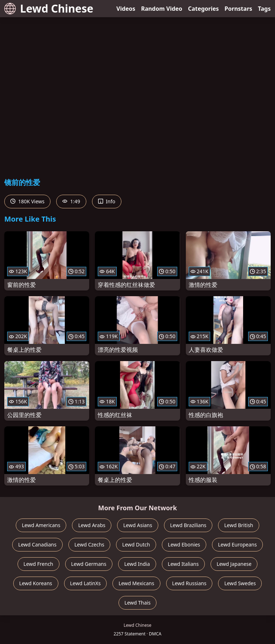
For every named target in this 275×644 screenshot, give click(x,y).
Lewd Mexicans (136, 583)
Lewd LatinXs (86, 583)
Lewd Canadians (37, 544)
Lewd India (137, 564)
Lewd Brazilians (188, 525)
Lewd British (239, 525)
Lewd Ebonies (184, 544)
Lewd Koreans (36, 583)
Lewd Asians (138, 525)
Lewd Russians (189, 583)
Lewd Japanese (234, 564)
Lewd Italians (183, 564)
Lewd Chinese (49, 8)
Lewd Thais (138, 603)
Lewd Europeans (237, 544)
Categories (203, 9)
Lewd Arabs (92, 525)
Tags (264, 9)
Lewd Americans (41, 525)
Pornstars (238, 9)
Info (107, 201)
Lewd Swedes (240, 583)
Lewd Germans (89, 564)
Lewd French (38, 564)
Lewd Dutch (136, 544)
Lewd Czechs (90, 544)
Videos (126, 9)
